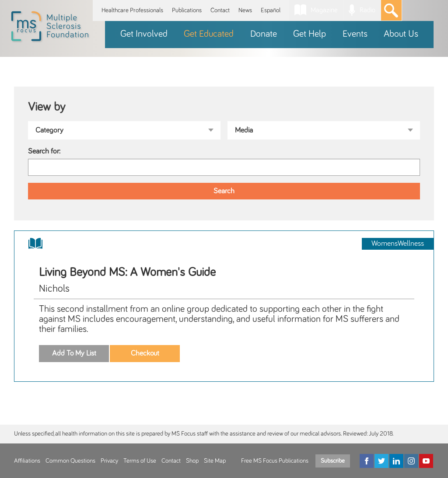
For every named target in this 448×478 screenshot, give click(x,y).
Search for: (44, 151)
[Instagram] (411, 461)
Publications (187, 10)
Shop (192, 461)
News (245, 10)
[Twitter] (381, 461)
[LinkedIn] (396, 461)
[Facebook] (367, 461)
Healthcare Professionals (132, 10)
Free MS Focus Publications (275, 461)
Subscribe (333, 461)
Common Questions (70, 461)
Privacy (109, 461)
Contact (220, 10)
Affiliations (27, 461)
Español (271, 10)
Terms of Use (140, 461)
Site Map (215, 461)
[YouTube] (426, 461)
